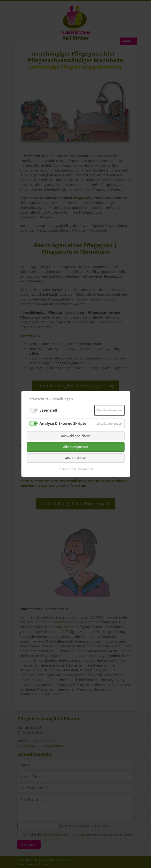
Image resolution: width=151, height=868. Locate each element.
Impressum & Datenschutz (75, 469)
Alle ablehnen (76, 458)
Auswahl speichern (76, 436)
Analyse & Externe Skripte (63, 423)
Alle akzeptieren (76, 447)
